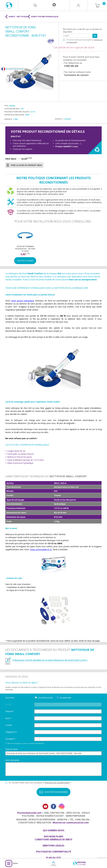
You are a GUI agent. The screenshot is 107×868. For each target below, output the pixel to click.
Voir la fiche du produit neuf (26, 165)
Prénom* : (10, 711)
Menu (15, 863)
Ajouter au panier (25, 261)
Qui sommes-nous (54, 830)
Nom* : (9, 718)
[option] (25, 245)
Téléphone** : (12, 732)
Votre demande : (13, 760)
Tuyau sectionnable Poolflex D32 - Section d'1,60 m (25, 249)
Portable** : (11, 739)
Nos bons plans (54, 836)
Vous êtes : (10, 698)
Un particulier (65, 698)
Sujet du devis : (12, 749)
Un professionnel (45, 698)
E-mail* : (9, 725)
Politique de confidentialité (57, 783)
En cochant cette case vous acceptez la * (84, 41)
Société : (9, 704)
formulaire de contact (76, 75)
